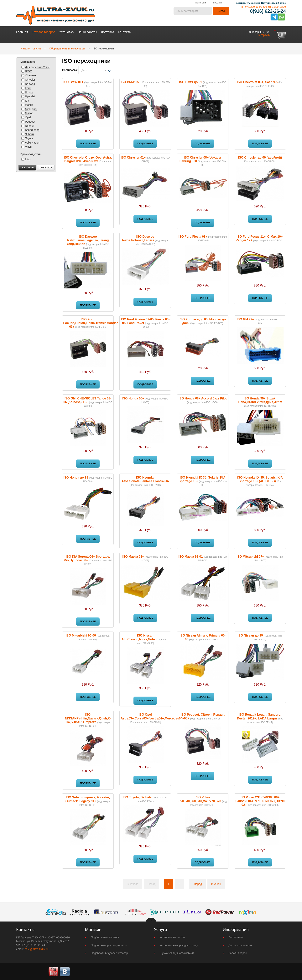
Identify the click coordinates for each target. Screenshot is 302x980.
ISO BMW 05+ (131, 82)
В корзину (264, 35)
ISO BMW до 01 (191, 82)
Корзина (217, 3)
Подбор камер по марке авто (109, 945)
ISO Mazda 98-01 (190, 556)
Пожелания (201, 3)
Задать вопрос (238, 953)
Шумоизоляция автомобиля (177, 953)
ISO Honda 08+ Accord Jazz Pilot (203, 398)
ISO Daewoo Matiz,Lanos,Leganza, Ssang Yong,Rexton (88, 240)
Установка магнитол (172, 937)
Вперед (197, 884)
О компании (236, 937)
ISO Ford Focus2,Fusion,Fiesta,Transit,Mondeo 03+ (91, 323)
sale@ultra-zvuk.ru (37, 949)
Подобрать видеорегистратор (109, 953)
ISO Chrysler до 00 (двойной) (260, 157)
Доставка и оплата (240, 945)
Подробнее (88, 143)
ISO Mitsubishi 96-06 (81, 635)
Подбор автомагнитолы (106, 937)
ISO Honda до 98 (76, 477)
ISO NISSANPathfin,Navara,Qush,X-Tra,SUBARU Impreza (88, 718)
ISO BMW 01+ (73, 82)
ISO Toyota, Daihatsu (138, 797)
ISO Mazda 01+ (133, 556)
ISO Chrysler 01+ (133, 157)
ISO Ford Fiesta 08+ (193, 236)
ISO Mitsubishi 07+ (250, 556)
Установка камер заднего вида (179, 945)
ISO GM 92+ (245, 319)
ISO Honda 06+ (133, 398)
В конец (216, 884)
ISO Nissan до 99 (250, 635)
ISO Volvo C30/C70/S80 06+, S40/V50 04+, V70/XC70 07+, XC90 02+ (260, 801)
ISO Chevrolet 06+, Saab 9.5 (257, 82)
